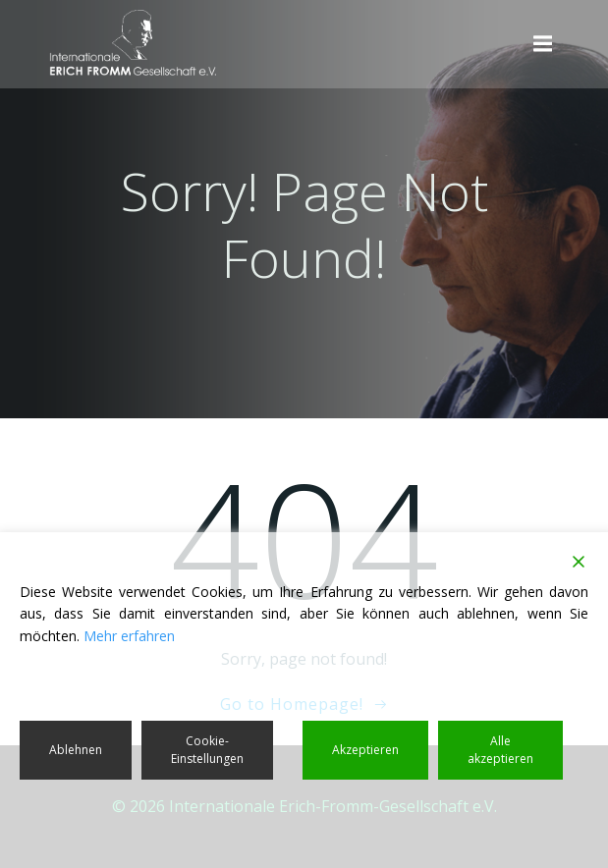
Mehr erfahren (129, 636)
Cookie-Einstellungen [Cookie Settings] (207, 750)
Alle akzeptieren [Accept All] (500, 750)
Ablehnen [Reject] (76, 750)
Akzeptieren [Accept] (365, 750)
